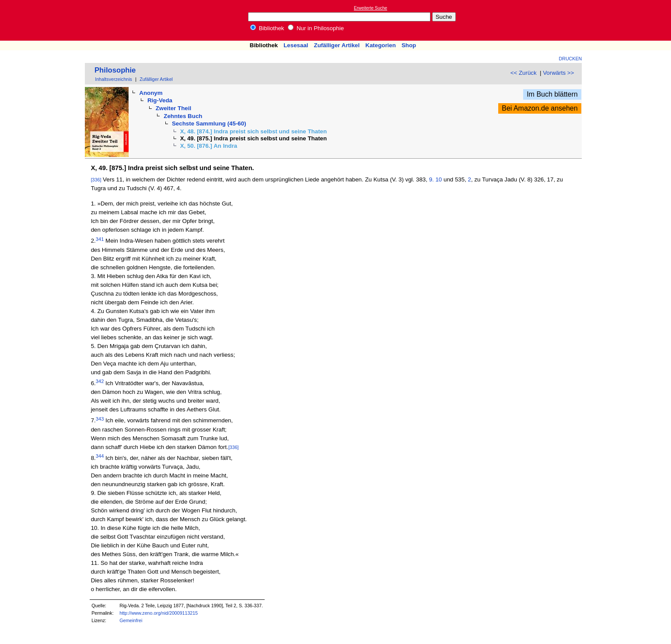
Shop (409, 45)
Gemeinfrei (131, 620)
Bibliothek (267, 28)
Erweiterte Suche (370, 8)
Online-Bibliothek (42, 20)
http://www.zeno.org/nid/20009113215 (159, 613)
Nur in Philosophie (316, 28)
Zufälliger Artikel (337, 45)
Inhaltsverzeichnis (114, 79)
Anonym (151, 93)
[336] (96, 180)
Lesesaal (296, 45)
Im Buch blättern (552, 94)
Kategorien (381, 45)
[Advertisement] (631, 20)
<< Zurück (524, 73)
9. (432, 179)
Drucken (571, 59)
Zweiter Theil (173, 108)
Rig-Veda (160, 100)
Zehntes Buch (183, 116)
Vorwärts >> (558, 73)
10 (439, 179)
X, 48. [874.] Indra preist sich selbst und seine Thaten (254, 131)
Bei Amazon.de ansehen (540, 108)
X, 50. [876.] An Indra (209, 146)
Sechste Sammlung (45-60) (209, 124)
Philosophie (115, 70)
